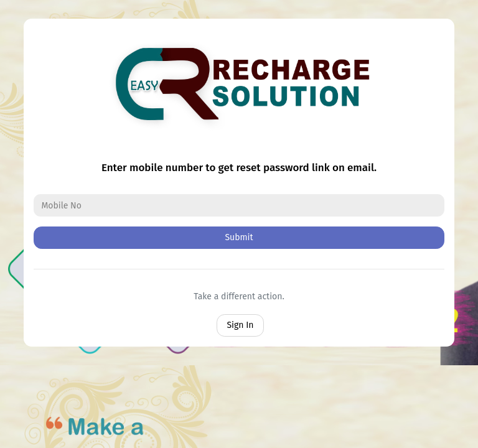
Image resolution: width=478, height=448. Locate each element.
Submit (239, 237)
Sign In (240, 325)
